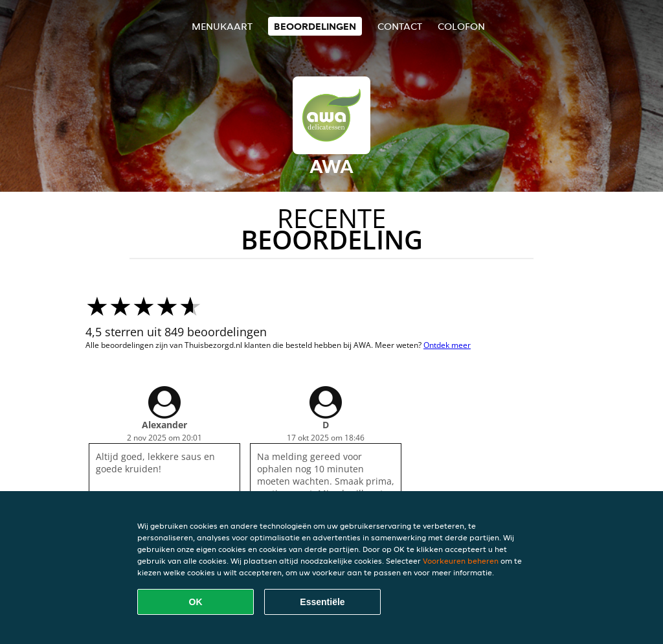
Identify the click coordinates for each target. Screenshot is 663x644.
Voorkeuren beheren (461, 561)
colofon (461, 26)
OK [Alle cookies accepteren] (196, 602)
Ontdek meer (447, 345)
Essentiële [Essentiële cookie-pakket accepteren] (322, 602)
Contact (400, 26)
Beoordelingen (315, 26)
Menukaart (222, 26)
